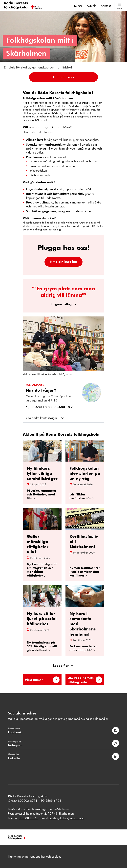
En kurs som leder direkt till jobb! (83, 648)
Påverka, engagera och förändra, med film (41, 494)
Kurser (78, 6)
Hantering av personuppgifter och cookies (34, 856)
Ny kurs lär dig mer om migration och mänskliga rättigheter (42, 570)
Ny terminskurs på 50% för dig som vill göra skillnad (42, 646)
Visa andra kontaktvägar (41, 418)
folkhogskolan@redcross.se (67, 818)
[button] (63, 77)
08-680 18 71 (28, 818)
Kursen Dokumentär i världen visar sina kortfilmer (85, 571)
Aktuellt (92, 6)
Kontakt (106, 6)
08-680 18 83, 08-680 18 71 (50, 407)
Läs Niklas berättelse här (80, 496)
